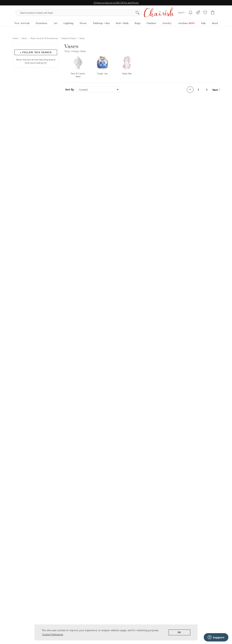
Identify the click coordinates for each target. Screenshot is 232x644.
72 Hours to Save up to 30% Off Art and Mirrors (116, 3)
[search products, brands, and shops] (116, 14)
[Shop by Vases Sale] (127, 68)
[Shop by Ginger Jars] (102, 68)
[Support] (216, 637)
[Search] (155, 14)
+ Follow (36, 56)
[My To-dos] (191, 14)
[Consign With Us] (198, 14)
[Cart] (213, 14)
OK (180, 632)
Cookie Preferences (53, 634)
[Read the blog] (215, 27)
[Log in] (182, 14)
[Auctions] (186, 27)
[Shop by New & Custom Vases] (78, 70)
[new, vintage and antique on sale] (203, 27)
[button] (205, 14)
